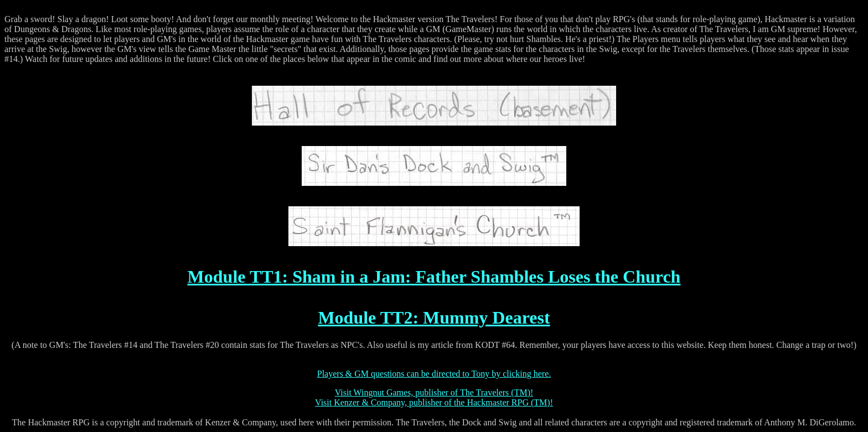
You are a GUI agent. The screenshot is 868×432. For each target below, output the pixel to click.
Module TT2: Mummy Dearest (434, 318)
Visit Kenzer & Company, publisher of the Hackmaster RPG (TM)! (434, 402)
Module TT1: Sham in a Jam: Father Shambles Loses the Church (434, 277)
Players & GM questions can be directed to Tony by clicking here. (434, 374)
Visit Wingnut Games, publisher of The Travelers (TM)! (434, 392)
